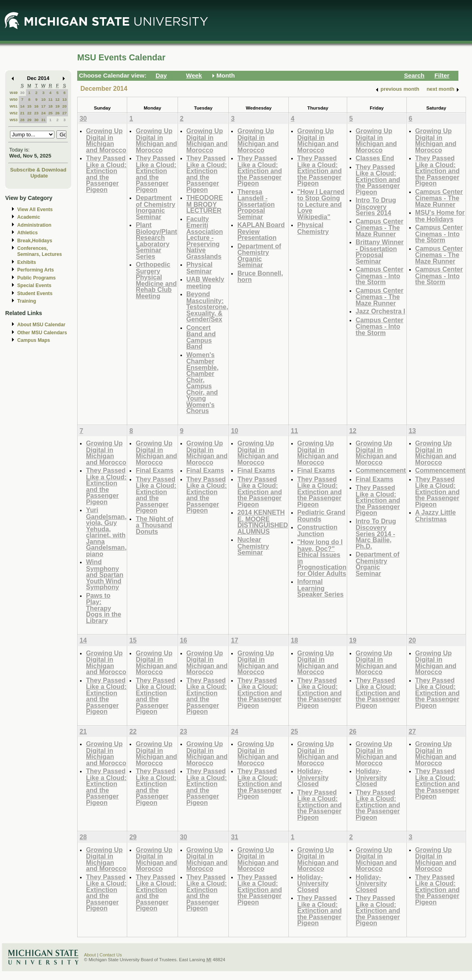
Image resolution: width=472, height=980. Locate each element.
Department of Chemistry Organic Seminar (259, 255)
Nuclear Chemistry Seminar (253, 546)
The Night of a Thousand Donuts (154, 525)
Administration (34, 225)
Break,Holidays (35, 241)
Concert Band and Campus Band (201, 337)
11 (51, 99)
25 (51, 113)
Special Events (34, 285)
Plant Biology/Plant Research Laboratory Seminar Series (156, 241)
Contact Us (111, 955)
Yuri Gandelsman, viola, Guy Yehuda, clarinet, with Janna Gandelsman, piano (106, 532)
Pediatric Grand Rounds (321, 516)
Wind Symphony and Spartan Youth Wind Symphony (105, 574)
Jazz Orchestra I (380, 311)
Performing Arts (36, 270)
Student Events (35, 293)
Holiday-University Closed (313, 777)
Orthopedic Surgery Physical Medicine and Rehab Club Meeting (156, 280)
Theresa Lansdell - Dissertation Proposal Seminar (256, 204)
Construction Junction (317, 530)
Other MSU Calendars (42, 333)
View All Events (35, 210)
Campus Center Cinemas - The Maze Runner (379, 228)
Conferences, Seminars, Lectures (40, 251)
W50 (14, 99)
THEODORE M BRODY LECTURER (205, 204)
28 (22, 120)
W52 (14, 113)
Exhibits (27, 262)
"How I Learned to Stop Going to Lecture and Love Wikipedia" (321, 204)
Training (27, 301)
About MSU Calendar (41, 325)
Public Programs (36, 278)
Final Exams (154, 470)
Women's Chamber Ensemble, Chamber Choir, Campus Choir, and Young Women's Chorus (203, 383)
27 (65, 113)
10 (43, 99)
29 (29, 120)
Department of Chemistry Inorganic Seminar (155, 207)
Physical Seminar (200, 268)
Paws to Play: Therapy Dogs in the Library (104, 608)
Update (39, 176)
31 (43, 120)
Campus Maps (34, 340)
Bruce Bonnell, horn (260, 276)
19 (57, 106)
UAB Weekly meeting (205, 282)
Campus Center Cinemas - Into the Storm (379, 275)
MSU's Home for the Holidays (440, 216)
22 (29, 113)
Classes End (375, 158)
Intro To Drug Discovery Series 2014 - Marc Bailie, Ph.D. (376, 534)
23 (36, 113)
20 (65, 106)
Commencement (381, 470)
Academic (29, 217)
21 (22, 113)
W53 (14, 120)
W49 (14, 93)
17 (43, 106)
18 (51, 106)
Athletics (27, 233)
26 (57, 113)
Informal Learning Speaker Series (320, 588)
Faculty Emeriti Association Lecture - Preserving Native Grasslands (205, 238)
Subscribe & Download (38, 170)
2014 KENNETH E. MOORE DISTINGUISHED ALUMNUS (263, 522)
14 (22, 106)
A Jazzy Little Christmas (436, 516)
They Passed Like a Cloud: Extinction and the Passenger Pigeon (106, 174)
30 (22, 93)
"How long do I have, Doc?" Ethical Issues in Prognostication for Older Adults (322, 558)
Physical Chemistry (313, 228)
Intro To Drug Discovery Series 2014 (376, 206)
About (90, 955)
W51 (14, 106)
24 (43, 113)
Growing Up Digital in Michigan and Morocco (106, 140)
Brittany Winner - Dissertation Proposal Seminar (380, 251)
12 (57, 99)
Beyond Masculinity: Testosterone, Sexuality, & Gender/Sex (207, 306)
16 (36, 106)
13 (65, 99)
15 (29, 106)
